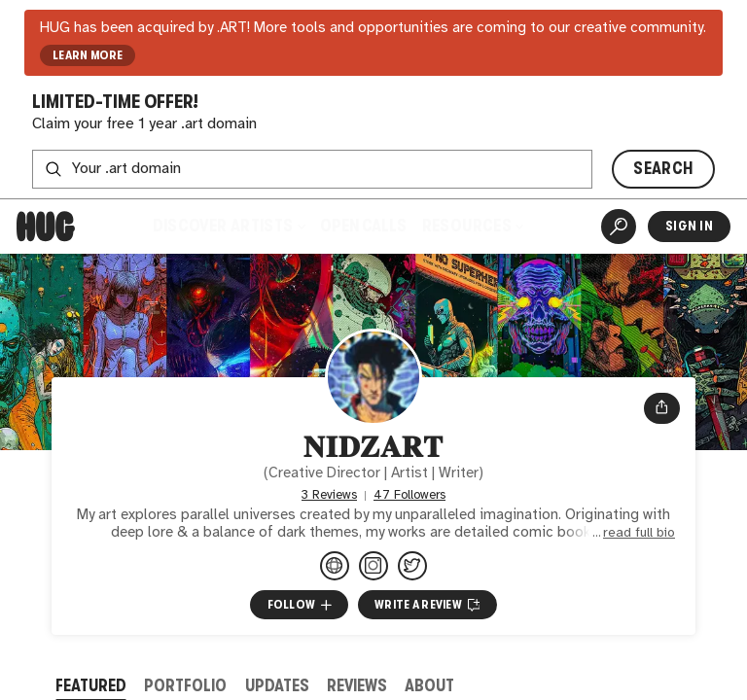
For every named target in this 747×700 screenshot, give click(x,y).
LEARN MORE (88, 55)
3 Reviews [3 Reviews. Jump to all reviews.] (329, 495)
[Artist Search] (619, 227)
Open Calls (363, 226)
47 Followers (409, 495)
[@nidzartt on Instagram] (373, 566)
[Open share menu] (662, 408)
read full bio (639, 533)
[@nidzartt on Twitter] (412, 566)
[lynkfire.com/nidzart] (335, 566)
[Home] (46, 227)
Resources (474, 226)
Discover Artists (228, 226)
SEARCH (663, 169)
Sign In (689, 226)
